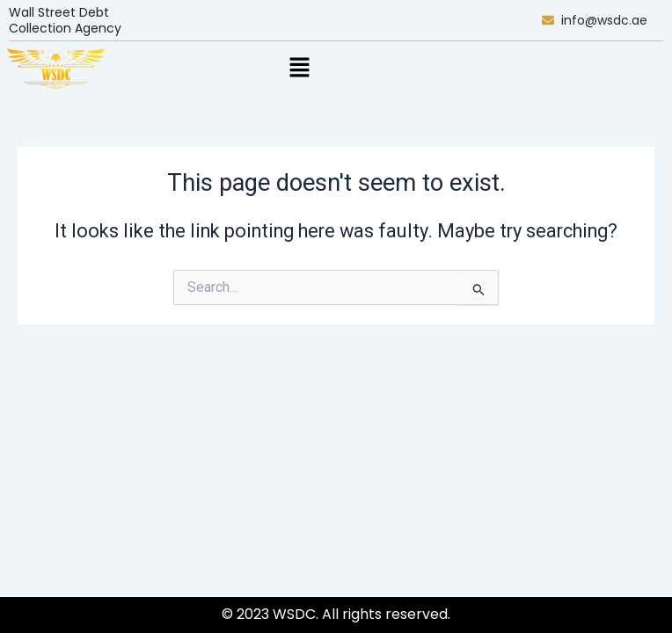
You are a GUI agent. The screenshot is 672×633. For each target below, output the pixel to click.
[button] (299, 69)
